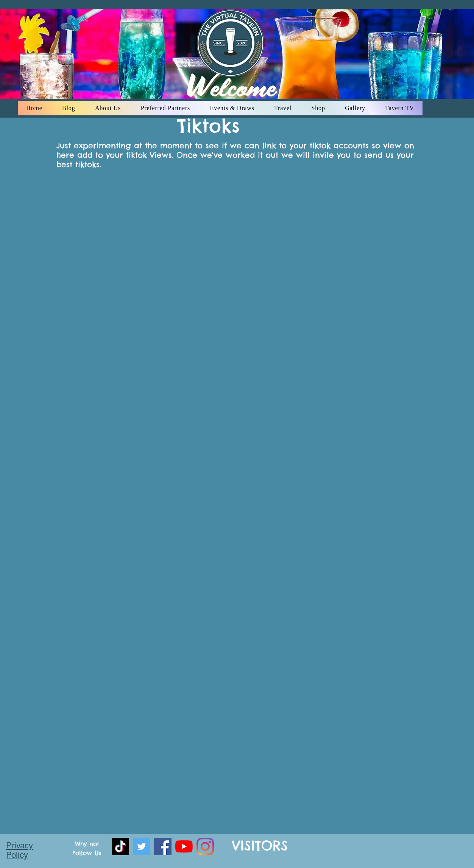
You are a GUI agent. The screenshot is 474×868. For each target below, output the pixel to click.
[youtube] (184, 846)
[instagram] (205, 846)
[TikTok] (120, 846)
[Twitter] (142, 846)
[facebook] (163, 846)
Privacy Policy (19, 850)
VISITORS (260, 845)
